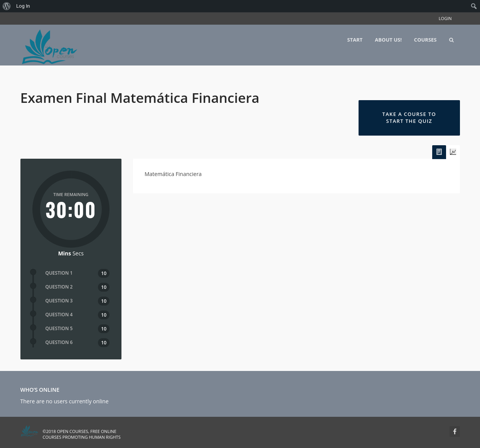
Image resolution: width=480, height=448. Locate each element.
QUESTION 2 (59, 287)
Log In (23, 6)
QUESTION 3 (59, 301)
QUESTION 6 (59, 342)
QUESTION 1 (59, 273)
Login (445, 18)
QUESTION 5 (59, 328)
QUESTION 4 (59, 315)
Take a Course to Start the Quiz (409, 118)
